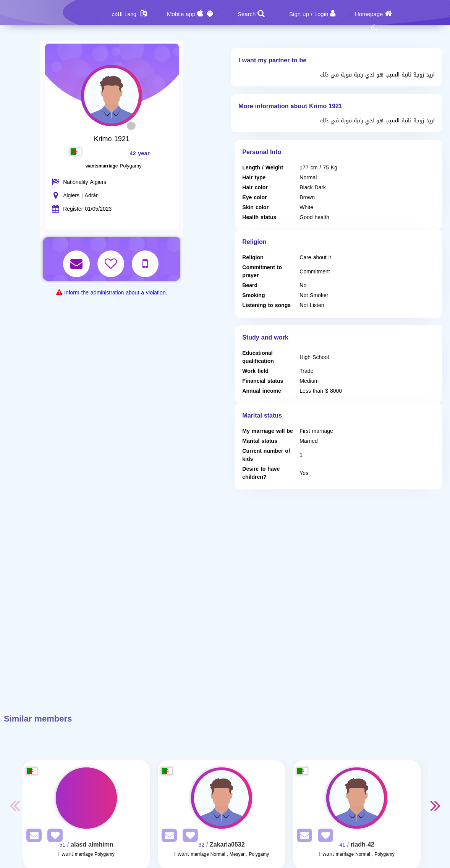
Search (247, 14)
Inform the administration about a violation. (116, 293)
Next (435, 805)
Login (321, 14)
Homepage (369, 14)
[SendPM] (32, 837)
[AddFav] (53, 837)
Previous (15, 805)
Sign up (299, 14)
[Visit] (86, 798)
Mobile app (181, 14)
